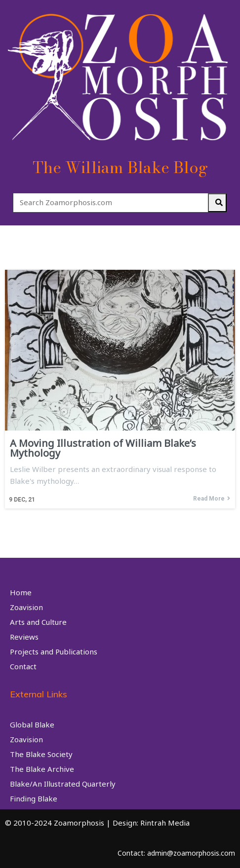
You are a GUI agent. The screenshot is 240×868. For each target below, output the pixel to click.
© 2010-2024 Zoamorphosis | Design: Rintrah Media (97, 823)
